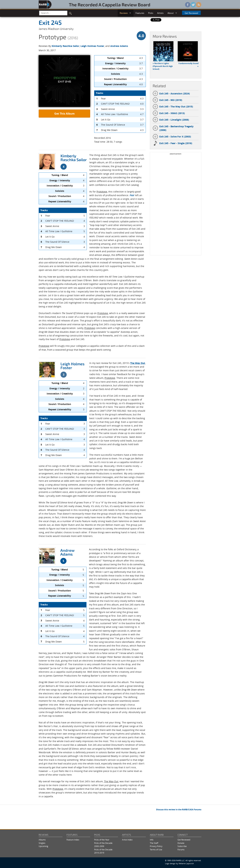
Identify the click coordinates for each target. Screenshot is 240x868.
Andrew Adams (119, 46)
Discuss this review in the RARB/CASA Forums (179, 810)
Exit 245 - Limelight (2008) (171, 120)
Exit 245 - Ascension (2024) (171, 94)
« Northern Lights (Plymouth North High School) (163, 66)
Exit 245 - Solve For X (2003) (172, 137)
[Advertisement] (175, 205)
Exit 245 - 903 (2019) (167, 100)
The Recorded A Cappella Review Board (110, 5)
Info (152, 840)
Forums (181, 850)
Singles (42, 843)
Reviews (124, 13)
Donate (181, 843)
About (171, 13)
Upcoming (43, 846)
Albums (42, 840)
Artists (160, 13)
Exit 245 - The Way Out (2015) (173, 107)
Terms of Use (156, 850)
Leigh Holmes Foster (92, 46)
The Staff (154, 843)
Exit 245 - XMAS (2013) (169, 113)
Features (140, 13)
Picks (151, 13)
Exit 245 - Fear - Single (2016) (172, 143)
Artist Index (127, 840)
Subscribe (182, 846)
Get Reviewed (191, 13)
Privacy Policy (156, 846)
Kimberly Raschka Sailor (65, 46)
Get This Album (64, 114)
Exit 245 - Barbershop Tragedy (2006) (173, 128)
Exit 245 (50, 22)
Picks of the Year (102, 840)
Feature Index (73, 840)
